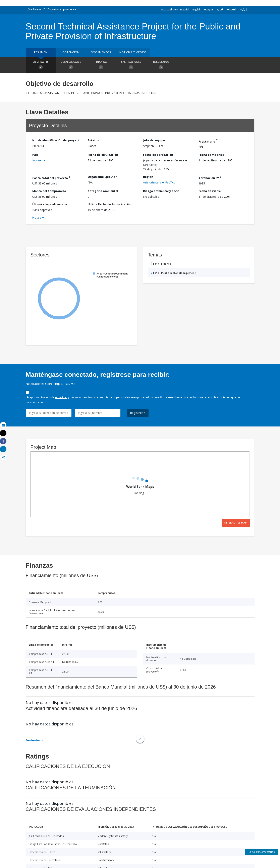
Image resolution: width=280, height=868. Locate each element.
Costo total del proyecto (51, 177)
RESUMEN (41, 52)
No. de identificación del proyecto (57, 140)
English (197, 10)
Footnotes (33, 740)
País (35, 155)
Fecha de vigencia (211, 155)
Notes (37, 217)
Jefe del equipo (154, 140)
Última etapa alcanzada (50, 204)
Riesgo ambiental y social (162, 191)
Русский (232, 10)
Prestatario (208, 141)
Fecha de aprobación (158, 155)
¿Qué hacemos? (36, 9)
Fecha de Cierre (210, 191)
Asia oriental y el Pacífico (159, 182)
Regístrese (138, 413)
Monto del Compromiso (49, 191)
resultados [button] (161, 66)
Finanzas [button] (101, 66)
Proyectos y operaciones (62, 9)
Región (148, 177)
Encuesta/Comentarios (262, 852)
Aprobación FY (210, 177)
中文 (242, 10)
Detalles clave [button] (71, 66)
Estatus (93, 140)
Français (209, 10)
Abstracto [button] (41, 66)
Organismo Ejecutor (102, 177)
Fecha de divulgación (103, 155)
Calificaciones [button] (131, 66)
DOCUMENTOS (101, 52)
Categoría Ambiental (103, 191)
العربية (220, 10)
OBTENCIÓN (71, 52)
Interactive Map (236, 523)
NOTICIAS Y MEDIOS (133, 52)
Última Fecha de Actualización (110, 204)
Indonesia (39, 160)
